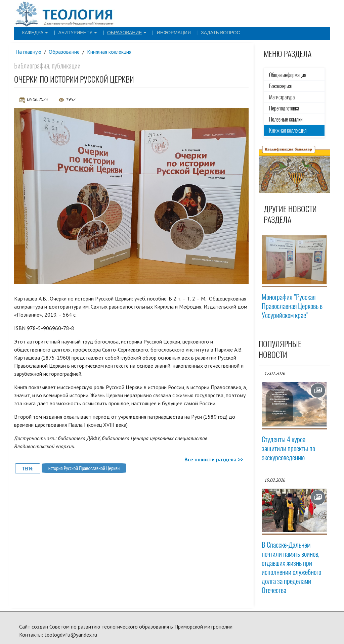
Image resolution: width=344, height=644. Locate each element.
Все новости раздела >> (214, 460)
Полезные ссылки (286, 119)
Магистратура (282, 97)
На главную (29, 52)
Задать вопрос (194, 32)
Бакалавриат (281, 86)
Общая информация (288, 75)
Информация (153, 32)
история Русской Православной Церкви (86, 468)
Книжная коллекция (110, 52)
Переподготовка (284, 108)
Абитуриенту (69, 32)
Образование (112, 32)
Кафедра (32, 32)
